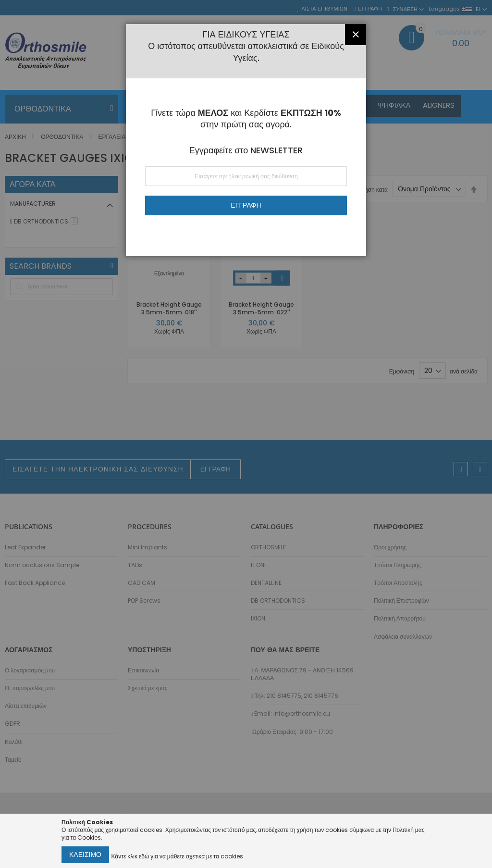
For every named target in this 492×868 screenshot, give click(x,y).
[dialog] (246, 434)
